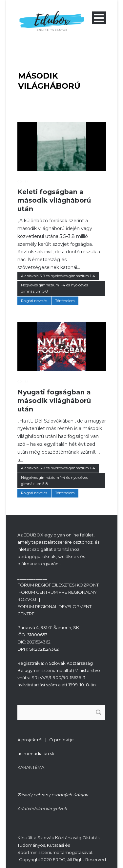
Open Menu (99, 18)
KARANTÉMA (31, 767)
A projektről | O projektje (46, 740)
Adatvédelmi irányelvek (42, 808)
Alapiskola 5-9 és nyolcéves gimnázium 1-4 (58, 276)
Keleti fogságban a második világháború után (54, 200)
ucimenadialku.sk (36, 753)
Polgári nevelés (34, 301)
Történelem (65, 301)
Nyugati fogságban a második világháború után (54, 401)
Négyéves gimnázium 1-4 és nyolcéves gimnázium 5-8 (54, 288)
